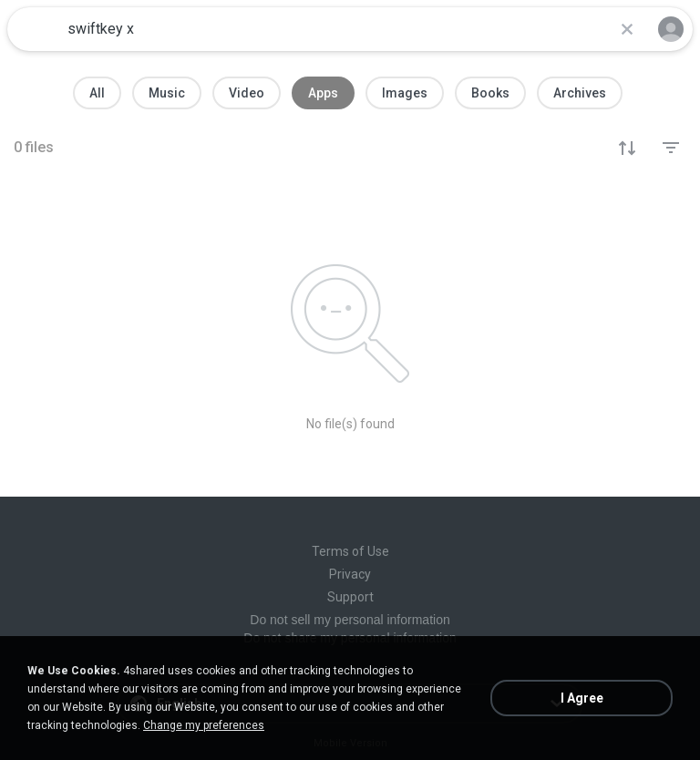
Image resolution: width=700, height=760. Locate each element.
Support (350, 597)
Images (405, 93)
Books (490, 93)
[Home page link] (35, 29)
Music (167, 93)
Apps (323, 93)
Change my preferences (204, 725)
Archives (580, 93)
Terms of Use (350, 551)
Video (247, 93)
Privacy (350, 574)
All (97, 93)
